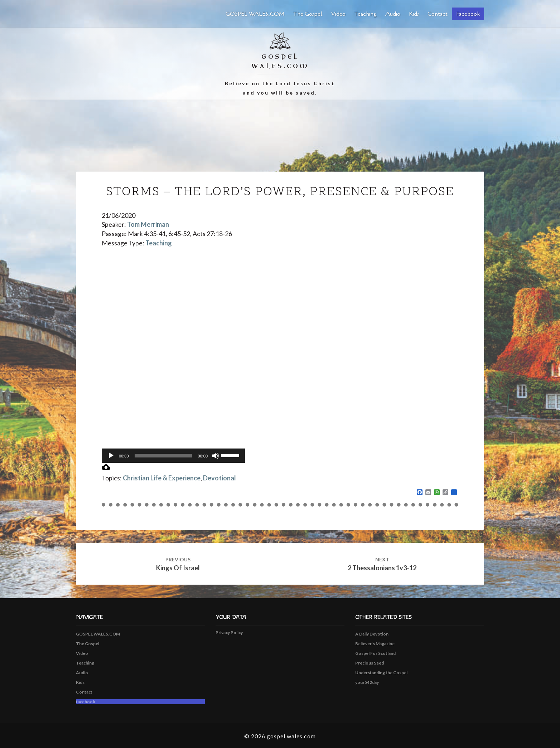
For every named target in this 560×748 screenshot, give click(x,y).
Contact (438, 14)
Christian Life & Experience (162, 478)
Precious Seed (370, 663)
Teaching (365, 14)
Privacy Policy (229, 632)
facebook (468, 14)
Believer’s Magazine (375, 644)
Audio (393, 14)
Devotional (219, 478)
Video (338, 14)
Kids (414, 14)
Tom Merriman (148, 224)
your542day (367, 682)
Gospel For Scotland (375, 653)
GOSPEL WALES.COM (255, 14)
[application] (173, 456)
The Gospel (308, 14)
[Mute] (216, 456)
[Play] (111, 456)
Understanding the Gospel (381, 673)
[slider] (163, 456)
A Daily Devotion (372, 634)
